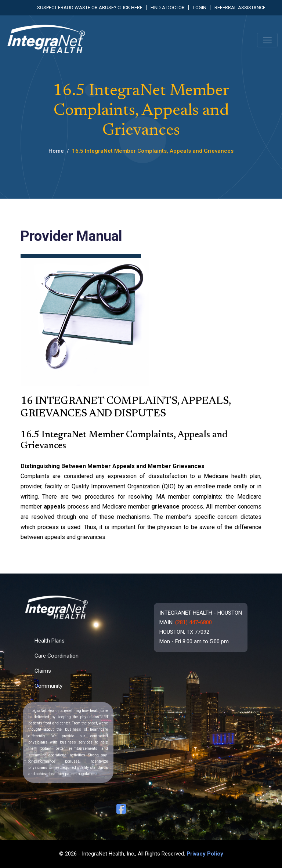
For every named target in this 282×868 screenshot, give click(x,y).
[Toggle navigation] (267, 40)
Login (200, 8)
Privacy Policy (205, 854)
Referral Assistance (240, 8)
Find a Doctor (168, 8)
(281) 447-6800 (194, 622)
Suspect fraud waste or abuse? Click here (90, 8)
